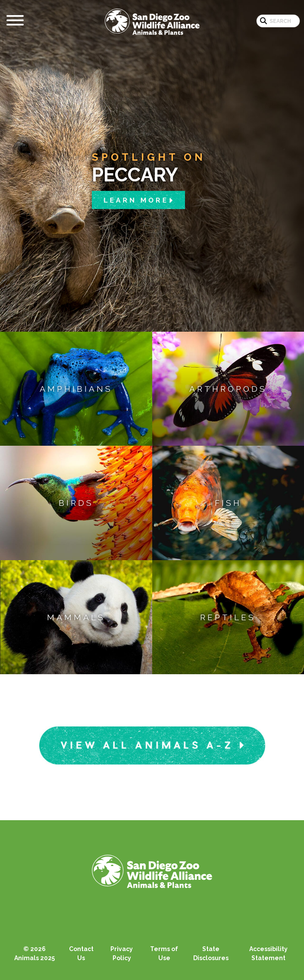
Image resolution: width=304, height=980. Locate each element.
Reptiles (228, 617)
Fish (228, 503)
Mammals (76, 617)
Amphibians (76, 389)
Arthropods (228, 389)
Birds (76, 503)
